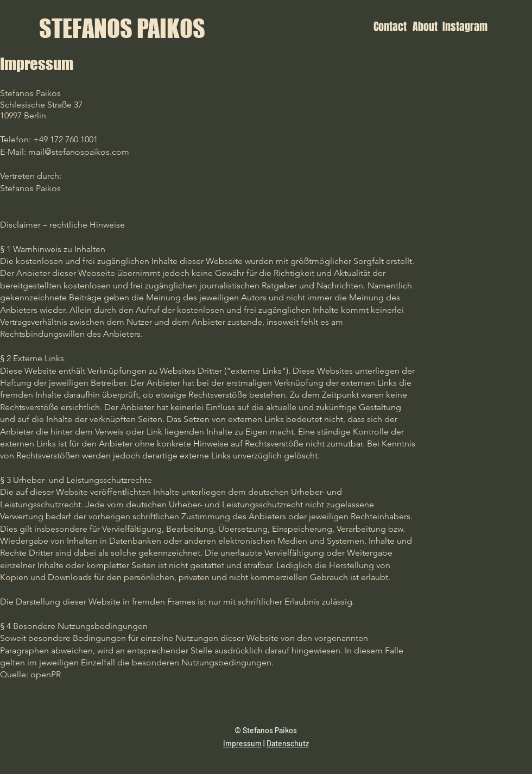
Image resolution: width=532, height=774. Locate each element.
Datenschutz (288, 743)
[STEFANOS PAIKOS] (122, 29)
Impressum (242, 743)
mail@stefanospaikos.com (79, 152)
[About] (424, 27)
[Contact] (390, 27)
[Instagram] (465, 27)
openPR (46, 674)
